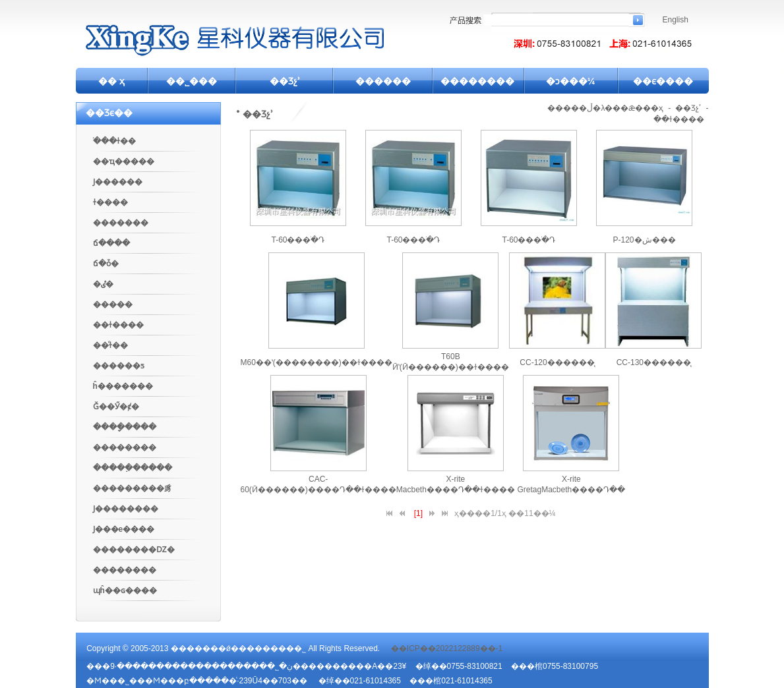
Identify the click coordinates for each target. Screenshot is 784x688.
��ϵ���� (663, 81)
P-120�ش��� (644, 240)
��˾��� (192, 81)
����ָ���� (125, 427)
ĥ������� (123, 386)
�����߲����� (133, 468)
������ (383, 81)
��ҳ (653, 108)
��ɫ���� (118, 325)
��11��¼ (532, 513)
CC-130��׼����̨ (654, 362)
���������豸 (133, 488)
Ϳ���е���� (124, 529)
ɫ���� (110, 202)
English (676, 20)
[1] (418, 513)
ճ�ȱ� (106, 264)
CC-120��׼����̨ (557, 362)
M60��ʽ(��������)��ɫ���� (317, 362)
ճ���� (111, 243)
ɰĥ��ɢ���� (125, 590)
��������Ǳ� (134, 550)
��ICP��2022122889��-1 (447, 648)
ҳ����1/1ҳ (480, 513)
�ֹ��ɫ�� (114, 141)
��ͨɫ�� (110, 345)
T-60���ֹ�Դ (298, 240)
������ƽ (119, 366)
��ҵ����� (124, 161)
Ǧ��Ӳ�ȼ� (116, 407)
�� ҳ (111, 81)
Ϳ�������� (126, 509)
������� (121, 223)
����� (113, 304)
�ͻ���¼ (571, 81)
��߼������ (125, 570)
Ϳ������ (118, 182)
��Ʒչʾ (285, 81)
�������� (477, 81)
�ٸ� (103, 284)
